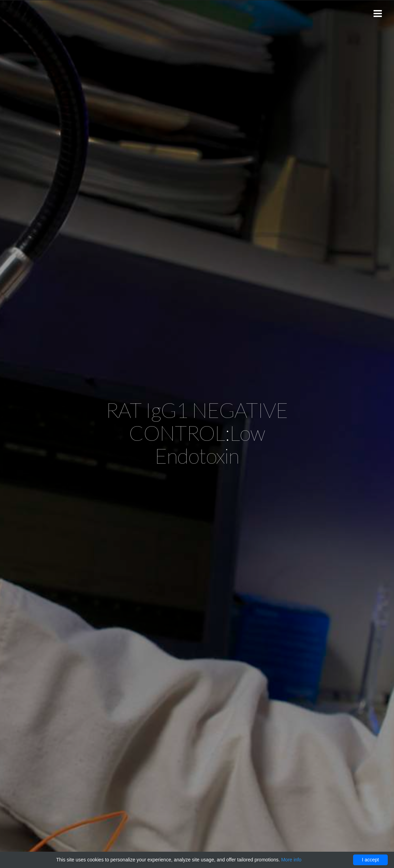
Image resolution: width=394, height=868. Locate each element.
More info (291, 860)
